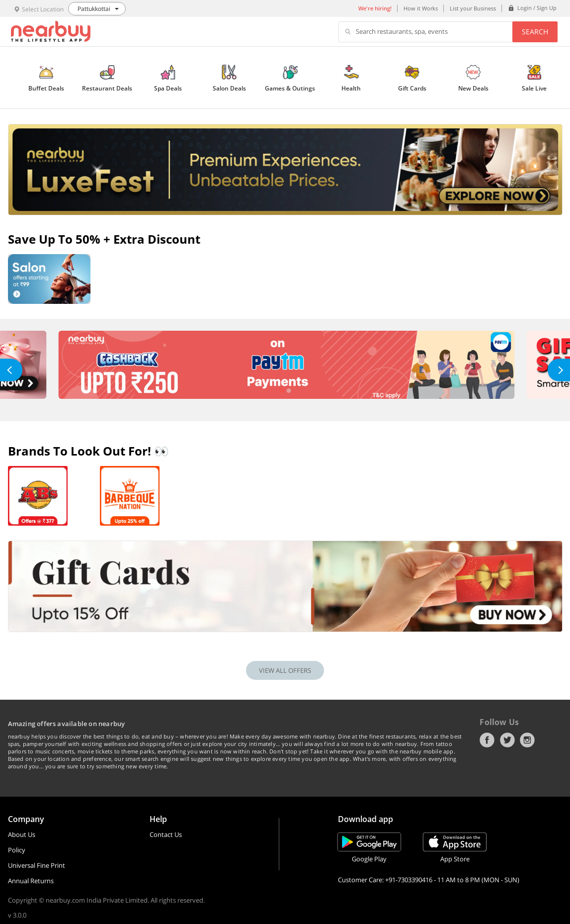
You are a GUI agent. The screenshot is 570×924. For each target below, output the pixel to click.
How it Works (421, 8)
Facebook (487, 740)
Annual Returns (31, 881)
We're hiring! (375, 8)
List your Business (473, 8)
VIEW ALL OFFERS (285, 670)
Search (535, 32)
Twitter (507, 740)
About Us (22, 834)
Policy (17, 850)
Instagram (527, 740)
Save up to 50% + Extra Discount (104, 239)
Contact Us (166, 834)
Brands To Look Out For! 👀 (88, 451)
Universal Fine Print (37, 865)
